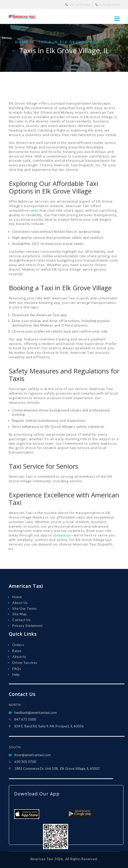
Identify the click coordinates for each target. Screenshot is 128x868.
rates (34, 210)
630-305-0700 (110, 5)
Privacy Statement (28, 626)
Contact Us (22, 620)
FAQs (17, 669)
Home (22, 42)
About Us (20, 603)
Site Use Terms (25, 608)
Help (16, 674)
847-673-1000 (80, 5)
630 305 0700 (25, 762)
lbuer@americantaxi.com (33, 755)
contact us (62, 535)
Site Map (20, 614)
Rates (17, 651)
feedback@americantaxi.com (36, 713)
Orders (18, 645)
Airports (19, 657)
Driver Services (25, 663)
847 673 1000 (25, 719)
